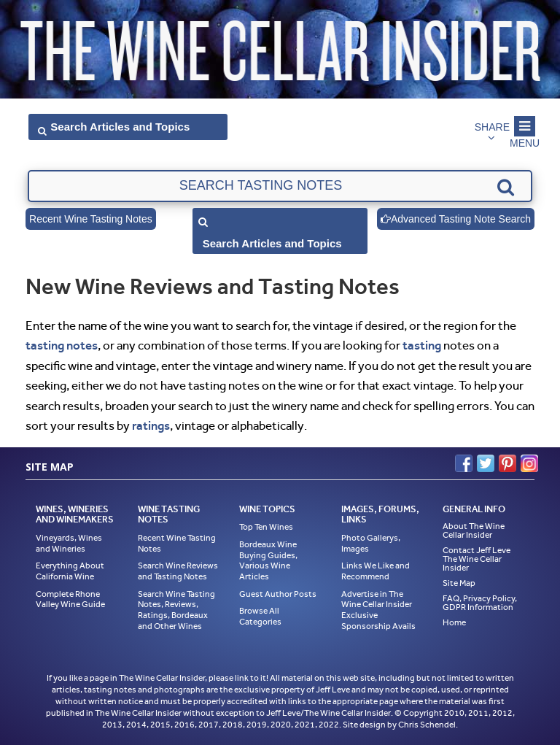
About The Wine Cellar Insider (474, 530)
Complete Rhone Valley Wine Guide (70, 599)
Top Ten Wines (266, 527)
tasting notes (62, 345)
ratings (151, 425)
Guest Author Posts (278, 594)
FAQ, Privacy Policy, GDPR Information (480, 603)
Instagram (529, 463)
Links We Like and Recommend (376, 571)
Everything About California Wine (70, 571)
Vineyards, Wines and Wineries (69, 543)
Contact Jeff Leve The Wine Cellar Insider (477, 559)
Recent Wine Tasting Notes (91, 219)
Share (492, 127)
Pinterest (507, 463)
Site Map (459, 583)
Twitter (486, 463)
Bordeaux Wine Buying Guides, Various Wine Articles (268, 560)
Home (454, 622)
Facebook (464, 463)
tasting (422, 345)
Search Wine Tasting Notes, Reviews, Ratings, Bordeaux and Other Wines (176, 610)
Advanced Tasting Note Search (456, 219)
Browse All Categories (260, 616)
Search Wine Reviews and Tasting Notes (178, 571)
